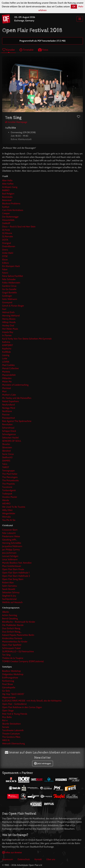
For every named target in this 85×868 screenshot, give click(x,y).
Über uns (51, 859)
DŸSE (5, 256)
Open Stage (8, 711)
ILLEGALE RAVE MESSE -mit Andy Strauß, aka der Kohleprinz (32, 701)
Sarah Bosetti (9, 589)
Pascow (6, 415)
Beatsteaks (7, 197)
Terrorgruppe (8, 471)
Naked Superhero (11, 401)
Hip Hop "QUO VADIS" (13, 694)
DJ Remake (8, 236)
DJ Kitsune (7, 233)
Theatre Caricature (11, 734)
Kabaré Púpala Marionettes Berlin (18, 635)
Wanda (6, 500)
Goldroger (7, 296)
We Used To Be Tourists (14, 507)
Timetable (26, 50)
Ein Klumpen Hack (11, 266)
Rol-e (5, 720)
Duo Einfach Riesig (11, 628)
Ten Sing (6, 655)
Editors (6, 263)
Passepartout (8, 418)
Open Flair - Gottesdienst (14, 704)
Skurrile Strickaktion (11, 724)
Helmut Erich (8, 312)
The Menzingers (10, 477)
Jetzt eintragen (43, 763)
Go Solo (6, 691)
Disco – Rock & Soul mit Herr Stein (19, 227)
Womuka (6, 517)
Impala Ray (8, 332)
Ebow (5, 260)
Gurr (4, 309)
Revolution (7, 424)
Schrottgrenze (9, 434)
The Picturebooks (10, 480)
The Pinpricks (9, 484)
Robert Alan (8, 583)
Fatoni (5, 273)
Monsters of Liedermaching (15, 385)
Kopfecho (7, 349)
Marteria (6, 372)
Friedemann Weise (11, 536)
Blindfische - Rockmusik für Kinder (19, 622)
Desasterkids (8, 220)
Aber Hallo (7, 180)
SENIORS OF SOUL (12, 441)
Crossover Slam (10, 530)
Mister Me (7, 382)
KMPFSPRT (8, 345)
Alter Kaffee (8, 184)
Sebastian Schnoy (11, 592)
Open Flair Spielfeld (12, 645)
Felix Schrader (9, 279)
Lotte (5, 358)
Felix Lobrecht (9, 533)
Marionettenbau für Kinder (15, 642)
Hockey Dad (8, 325)
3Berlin (6, 612)
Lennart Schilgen (10, 556)
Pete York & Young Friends (15, 714)
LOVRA (6, 362)
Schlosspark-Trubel (11, 648)
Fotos (43, 50)
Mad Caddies (8, 365)
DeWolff (6, 223)
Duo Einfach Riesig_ (12, 632)
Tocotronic (7, 487)
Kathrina (6, 342)
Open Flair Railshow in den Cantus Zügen (22, 707)
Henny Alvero (9, 319)
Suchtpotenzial (9, 599)
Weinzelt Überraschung (13, 743)
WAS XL (6, 740)
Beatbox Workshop (11, 671)
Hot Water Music (10, 329)
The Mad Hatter (10, 474)
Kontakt (38, 859)
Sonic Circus (8, 454)
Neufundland (8, 405)
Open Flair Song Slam (13, 579)
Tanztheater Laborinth (13, 730)
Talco (5, 464)
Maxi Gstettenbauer (12, 566)
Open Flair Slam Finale (13, 569)
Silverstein (7, 447)
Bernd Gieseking (10, 618)
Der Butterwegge (10, 217)
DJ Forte (6, 230)
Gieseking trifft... (10, 540)
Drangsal (7, 243)
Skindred (6, 451)
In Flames (7, 335)
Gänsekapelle (9, 687)
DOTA (5, 240)
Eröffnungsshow (10, 678)
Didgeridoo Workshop (13, 674)
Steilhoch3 (7, 457)
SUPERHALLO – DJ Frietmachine (18, 651)
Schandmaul (8, 428)
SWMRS (6, 461)
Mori (4, 391)
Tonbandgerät (9, 490)
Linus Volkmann (10, 559)
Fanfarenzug (8, 681)
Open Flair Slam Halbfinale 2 (16, 576)
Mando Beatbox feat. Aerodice (17, 563)
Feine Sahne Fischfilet (13, 276)
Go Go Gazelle (9, 289)
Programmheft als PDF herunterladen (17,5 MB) (42, 41)
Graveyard (7, 302)
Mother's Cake (9, 395)
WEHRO (6, 504)
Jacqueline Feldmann (12, 546)
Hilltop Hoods (9, 322)
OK (74, 7)
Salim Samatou (10, 586)
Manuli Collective (10, 368)
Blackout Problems (11, 203)
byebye (6, 207)
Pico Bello (7, 717)
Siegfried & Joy (9, 596)
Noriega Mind (9, 408)
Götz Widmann (10, 299)
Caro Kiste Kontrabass (13, 210)
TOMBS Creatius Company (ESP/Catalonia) (23, 661)
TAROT (6, 467)
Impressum (8, 859)
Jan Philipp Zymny (11, 550)
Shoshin (6, 444)
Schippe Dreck (9, 431)
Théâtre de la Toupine (13, 658)
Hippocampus (9, 697)
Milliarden (7, 378)
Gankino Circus (9, 286)
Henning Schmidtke (12, 543)
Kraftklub (6, 352)
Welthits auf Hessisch (12, 602)
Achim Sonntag (10, 615)
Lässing (6, 355)
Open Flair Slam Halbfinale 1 (16, 573)
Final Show (8, 684)
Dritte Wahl (8, 253)
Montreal (7, 388)
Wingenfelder (9, 513)
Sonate (6, 727)
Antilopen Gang (10, 187)
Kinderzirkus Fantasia (12, 638)
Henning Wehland (11, 316)
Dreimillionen (9, 246)
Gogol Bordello (10, 293)
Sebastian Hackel (10, 438)
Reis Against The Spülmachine (17, 421)
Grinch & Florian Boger (13, 306)
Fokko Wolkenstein (11, 283)
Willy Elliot (7, 510)
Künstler (9, 50)
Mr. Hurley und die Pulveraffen (17, 398)
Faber (5, 269)
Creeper (6, 213)
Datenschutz (24, 859)
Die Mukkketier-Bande (13, 625)
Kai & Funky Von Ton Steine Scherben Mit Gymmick (27, 339)
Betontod (7, 200)
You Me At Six (9, 520)
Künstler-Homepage (16, 122)
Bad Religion (8, 194)
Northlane (7, 411)
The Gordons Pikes (11, 737)
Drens (5, 250)
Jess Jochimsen (9, 553)
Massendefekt (9, 375)
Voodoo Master (10, 497)
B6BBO (6, 190)
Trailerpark (7, 494)
